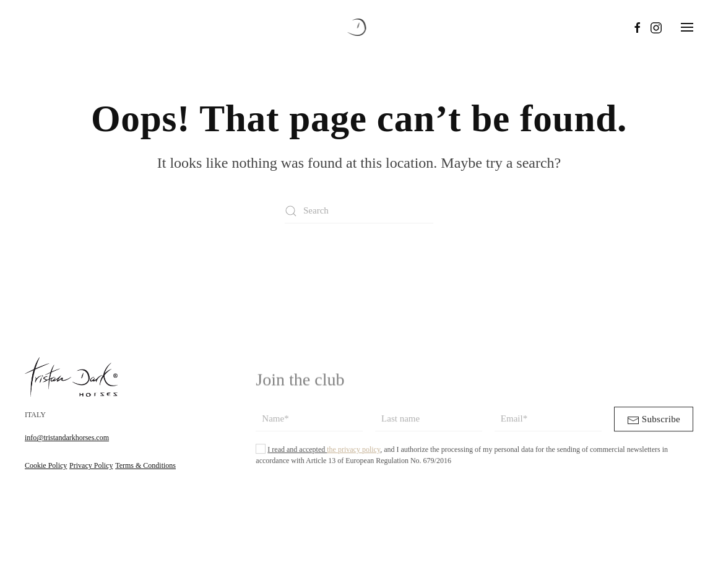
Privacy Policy (91, 466)
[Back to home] (359, 27)
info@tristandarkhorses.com (67, 438)
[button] (687, 27)
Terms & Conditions (145, 466)
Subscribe (654, 427)
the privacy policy (353, 456)
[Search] (359, 211)
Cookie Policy (46, 466)
